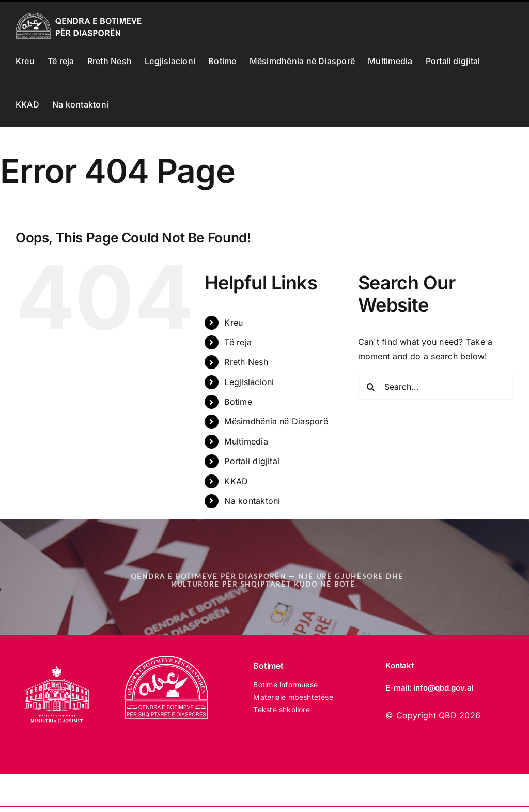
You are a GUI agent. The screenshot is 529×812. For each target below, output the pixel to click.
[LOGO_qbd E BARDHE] (168, 660)
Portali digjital (252, 461)
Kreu (234, 323)
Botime (238, 402)
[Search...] (436, 387)
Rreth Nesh (246, 362)
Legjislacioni (249, 382)
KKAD (236, 481)
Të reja (238, 342)
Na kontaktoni (252, 501)
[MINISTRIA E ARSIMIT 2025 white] (57, 660)
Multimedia (246, 441)
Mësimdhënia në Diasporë (276, 421)
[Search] (371, 387)
